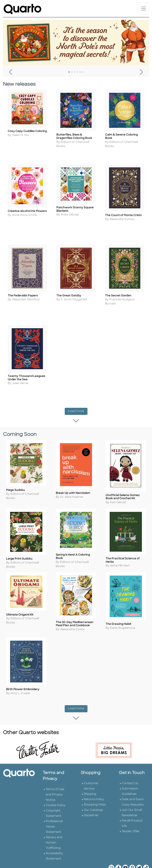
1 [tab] (69, 72)
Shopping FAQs (95, 788)
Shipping (90, 777)
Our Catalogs (93, 793)
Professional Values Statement (54, 810)
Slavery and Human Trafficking (54, 826)
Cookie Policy (56, 789)
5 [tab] (80, 72)
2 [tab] (72, 72)
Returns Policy (94, 783)
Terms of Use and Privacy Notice (55, 778)
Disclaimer (91, 799)
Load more (78, 406)
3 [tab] (75, 72)
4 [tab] (77, 72)
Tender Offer (131, 815)
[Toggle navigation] (143, 9)
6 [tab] (83, 72)
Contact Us (130, 767)
